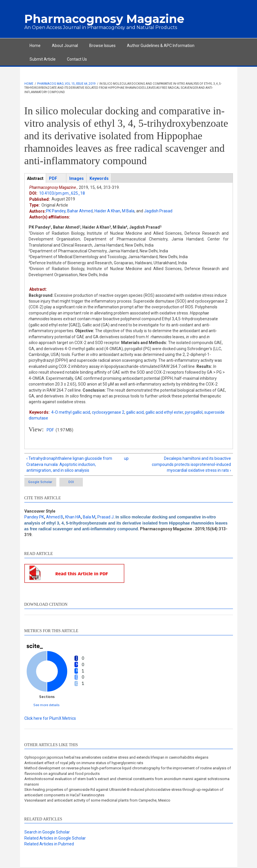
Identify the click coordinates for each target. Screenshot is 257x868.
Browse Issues (102, 46)
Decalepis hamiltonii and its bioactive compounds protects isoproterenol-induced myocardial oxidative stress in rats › (191, 464)
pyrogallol (194, 412)
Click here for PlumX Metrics (50, 719)
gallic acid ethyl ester (164, 412)
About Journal (65, 46)
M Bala (128, 211)
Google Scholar (41, 482)
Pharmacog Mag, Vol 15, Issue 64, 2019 (66, 84)
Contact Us (77, 59)
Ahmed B (55, 517)
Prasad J (105, 517)
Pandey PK (34, 517)
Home (35, 46)
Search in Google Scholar (47, 832)
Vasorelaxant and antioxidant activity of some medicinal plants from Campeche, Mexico (97, 801)
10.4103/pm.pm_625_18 (62, 193)
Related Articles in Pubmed (49, 844)
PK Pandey (56, 211)
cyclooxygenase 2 (108, 412)
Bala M (89, 517)
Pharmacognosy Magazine (104, 19)
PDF (50, 430)
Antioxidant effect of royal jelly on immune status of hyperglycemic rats (84, 763)
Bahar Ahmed (80, 211)
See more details (47, 705)
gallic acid (135, 412)
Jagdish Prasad (158, 211)
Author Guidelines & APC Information (161, 46)
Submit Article (43, 59)
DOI (75, 482)
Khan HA (73, 517)
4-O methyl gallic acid (71, 412)
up (126, 458)
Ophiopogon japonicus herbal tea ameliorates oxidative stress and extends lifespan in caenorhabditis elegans (116, 758)
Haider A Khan (107, 211)
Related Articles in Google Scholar (55, 838)
